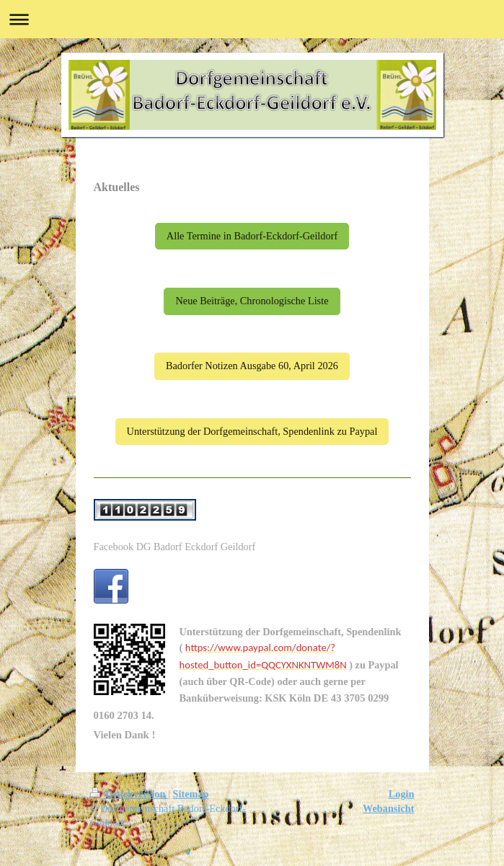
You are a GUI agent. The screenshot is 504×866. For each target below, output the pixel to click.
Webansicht (389, 808)
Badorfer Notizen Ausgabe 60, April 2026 (252, 366)
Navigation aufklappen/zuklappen (252, 19)
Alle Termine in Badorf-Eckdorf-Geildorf (252, 236)
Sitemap (191, 794)
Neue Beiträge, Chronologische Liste (252, 301)
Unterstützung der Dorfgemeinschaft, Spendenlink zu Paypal (252, 431)
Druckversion (129, 794)
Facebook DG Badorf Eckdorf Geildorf (175, 547)
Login (402, 794)
